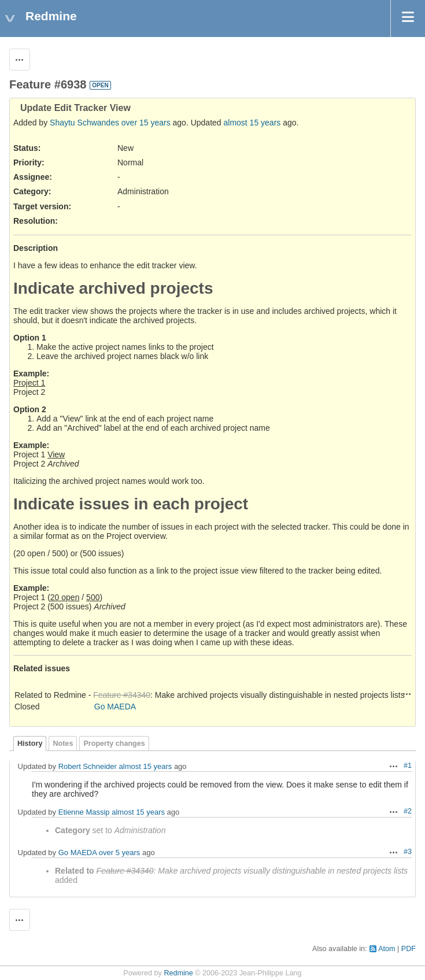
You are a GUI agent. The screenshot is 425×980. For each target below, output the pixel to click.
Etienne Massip (84, 812)
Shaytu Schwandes (84, 123)
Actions (407, 694)
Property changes (114, 744)
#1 (408, 765)
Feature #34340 (122, 695)
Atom (387, 949)
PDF (409, 949)
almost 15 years (252, 123)
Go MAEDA (115, 707)
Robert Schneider (88, 766)
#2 (408, 811)
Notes (63, 744)
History (30, 744)
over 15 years (146, 123)
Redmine (178, 973)
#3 (408, 852)
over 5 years (120, 853)
